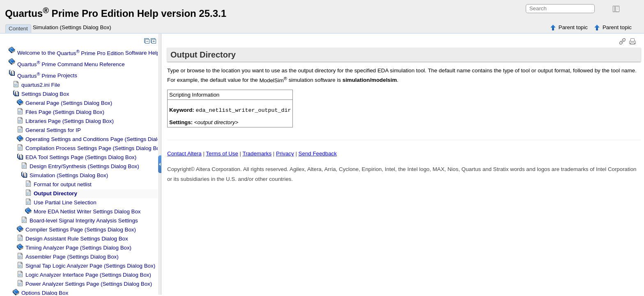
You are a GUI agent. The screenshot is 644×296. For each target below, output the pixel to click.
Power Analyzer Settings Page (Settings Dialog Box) (89, 284)
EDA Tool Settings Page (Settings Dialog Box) (81, 157)
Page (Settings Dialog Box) (78, 248)
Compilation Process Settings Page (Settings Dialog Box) (95, 148)
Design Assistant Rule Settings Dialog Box (77, 239)
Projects (47, 76)
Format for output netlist (63, 184)
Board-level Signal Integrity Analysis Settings (84, 221)
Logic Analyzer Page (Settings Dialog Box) (90, 266)
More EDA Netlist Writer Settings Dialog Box (87, 212)
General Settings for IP (53, 130)
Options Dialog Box (45, 293)
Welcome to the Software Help (89, 53)
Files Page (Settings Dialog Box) (65, 112)
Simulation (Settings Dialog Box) (72, 27)
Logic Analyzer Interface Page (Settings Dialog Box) (88, 275)
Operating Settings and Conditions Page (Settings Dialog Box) (101, 139)
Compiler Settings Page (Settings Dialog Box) (81, 230)
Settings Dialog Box (45, 94)
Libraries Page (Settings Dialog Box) (70, 121)
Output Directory (55, 193)
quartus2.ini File (41, 85)
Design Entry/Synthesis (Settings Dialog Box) (84, 166)
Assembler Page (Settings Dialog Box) (72, 257)
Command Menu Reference (71, 64)
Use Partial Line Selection (65, 202)
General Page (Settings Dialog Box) (69, 103)
